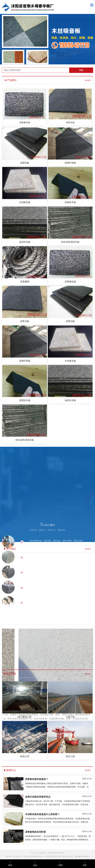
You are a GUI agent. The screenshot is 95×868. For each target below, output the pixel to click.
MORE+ (88, 80)
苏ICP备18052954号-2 (82, 859)
